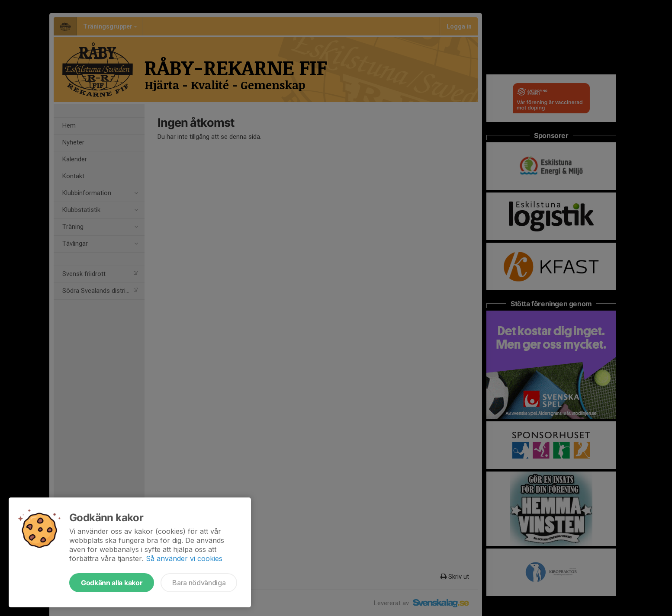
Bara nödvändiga (199, 583)
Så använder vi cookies (184, 558)
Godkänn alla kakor (112, 583)
